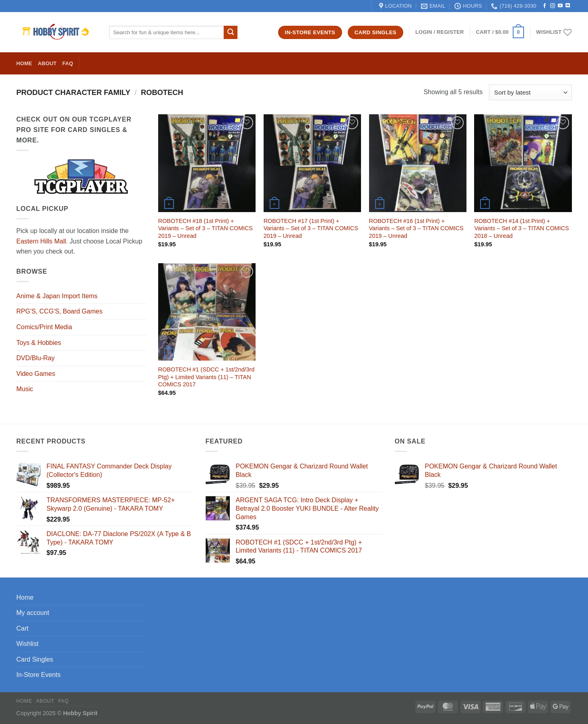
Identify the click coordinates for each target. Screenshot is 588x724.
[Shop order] (530, 92)
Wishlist (28, 644)
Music (25, 389)
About (47, 63)
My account (33, 613)
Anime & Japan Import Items (57, 296)
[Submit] (231, 33)
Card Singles (35, 659)
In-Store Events (39, 675)
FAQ (68, 63)
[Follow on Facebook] (545, 6)
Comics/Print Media (44, 327)
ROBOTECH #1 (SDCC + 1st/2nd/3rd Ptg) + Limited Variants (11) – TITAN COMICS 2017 (206, 377)
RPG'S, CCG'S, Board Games (60, 311)
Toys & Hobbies (39, 343)
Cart (23, 628)
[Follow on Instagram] (553, 6)
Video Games (36, 374)
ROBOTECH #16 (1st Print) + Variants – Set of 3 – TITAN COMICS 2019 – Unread (416, 228)
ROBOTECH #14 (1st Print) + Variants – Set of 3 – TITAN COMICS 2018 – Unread (521, 228)
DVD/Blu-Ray (36, 358)
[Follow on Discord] (568, 6)
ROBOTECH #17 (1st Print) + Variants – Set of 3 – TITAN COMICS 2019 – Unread (311, 228)
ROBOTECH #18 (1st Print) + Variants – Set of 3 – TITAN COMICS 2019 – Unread (205, 228)
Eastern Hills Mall (41, 241)
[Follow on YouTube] (560, 6)
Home (24, 63)
